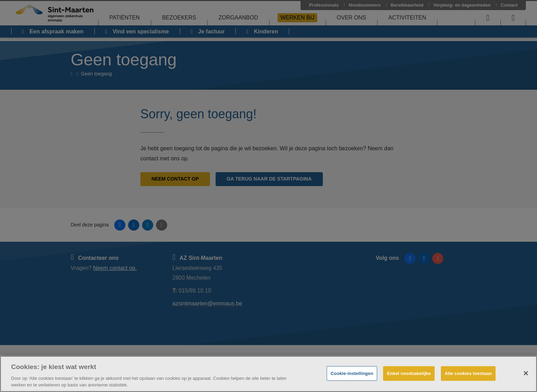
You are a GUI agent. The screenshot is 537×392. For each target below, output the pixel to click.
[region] (268, 374)
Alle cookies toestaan (468, 373)
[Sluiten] (526, 373)
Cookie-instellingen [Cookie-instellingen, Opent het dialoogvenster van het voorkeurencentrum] (352, 373)
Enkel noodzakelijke (409, 373)
